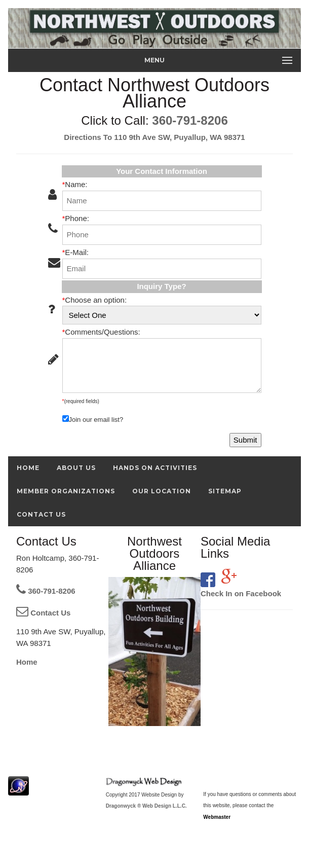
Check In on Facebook (241, 593)
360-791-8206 (190, 120)
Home (27, 662)
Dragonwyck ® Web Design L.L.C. (146, 806)
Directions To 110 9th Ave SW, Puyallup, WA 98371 (154, 137)
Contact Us (43, 613)
